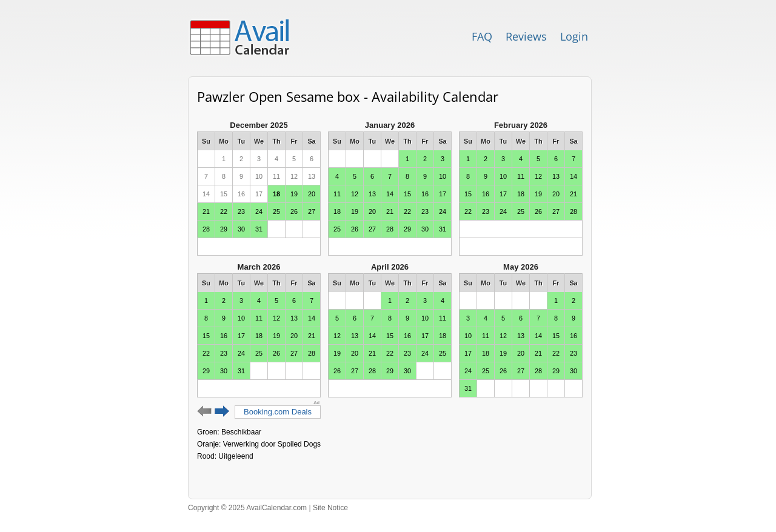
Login (574, 36)
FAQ (482, 36)
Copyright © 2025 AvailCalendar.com (247, 508)
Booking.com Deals (278, 412)
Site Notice (330, 508)
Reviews (526, 36)
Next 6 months (222, 411)
